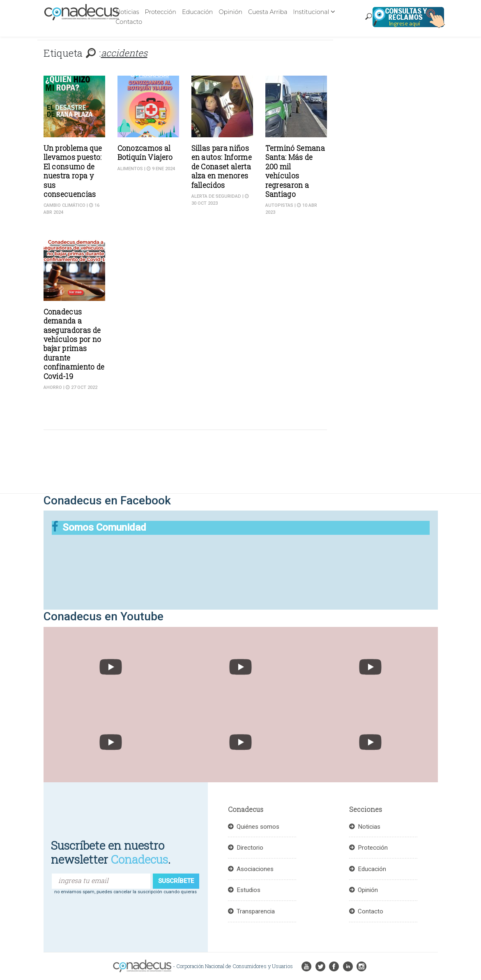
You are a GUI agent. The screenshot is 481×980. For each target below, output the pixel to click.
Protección (161, 12)
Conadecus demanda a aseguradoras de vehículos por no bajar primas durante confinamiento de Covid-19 (74, 344)
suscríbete (176, 881)
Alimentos (130, 169)
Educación (197, 12)
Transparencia (256, 911)
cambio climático (64, 205)
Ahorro (53, 387)
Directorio (250, 848)
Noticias (128, 12)
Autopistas (279, 205)
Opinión (230, 12)
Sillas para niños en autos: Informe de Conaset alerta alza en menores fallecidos (222, 167)
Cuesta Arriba (268, 12)
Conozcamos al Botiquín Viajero (145, 153)
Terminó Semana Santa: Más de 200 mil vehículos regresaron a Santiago (295, 171)
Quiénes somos (258, 827)
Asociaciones (255, 869)
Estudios (249, 890)
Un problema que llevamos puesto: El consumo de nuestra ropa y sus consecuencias (73, 171)
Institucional (311, 12)
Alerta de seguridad (216, 196)
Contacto (129, 22)
